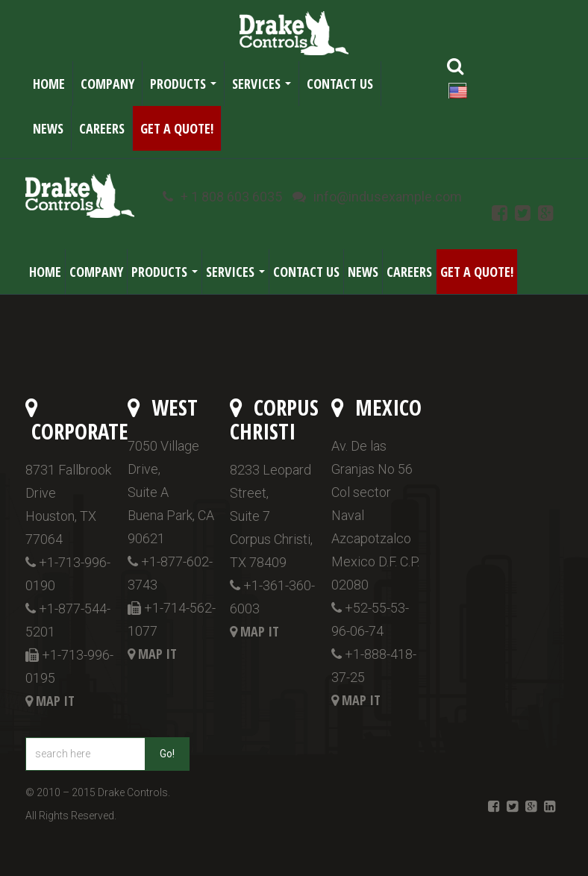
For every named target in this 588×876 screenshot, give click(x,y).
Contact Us (340, 84)
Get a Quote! (177, 128)
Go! (167, 754)
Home (49, 84)
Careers (102, 128)
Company (107, 84)
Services (265, 88)
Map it (55, 701)
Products (186, 88)
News (48, 128)
